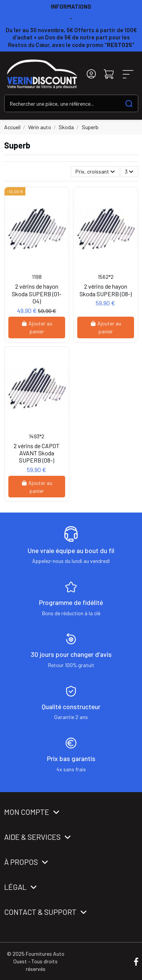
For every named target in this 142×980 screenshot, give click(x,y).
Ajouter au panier (37, 327)
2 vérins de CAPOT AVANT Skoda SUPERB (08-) (37, 453)
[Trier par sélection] (95, 172)
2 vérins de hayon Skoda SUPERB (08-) (106, 290)
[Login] (91, 74)
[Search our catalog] (129, 103)
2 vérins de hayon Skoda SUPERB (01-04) (37, 293)
